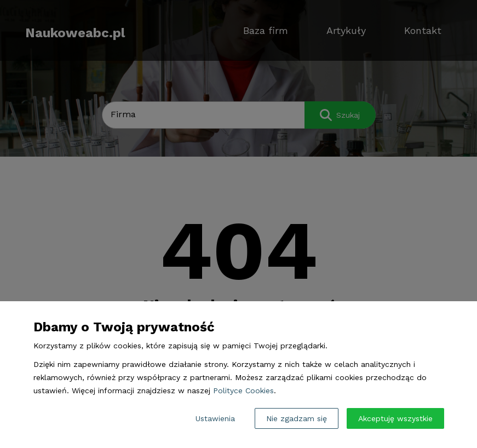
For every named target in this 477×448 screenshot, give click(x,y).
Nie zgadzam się (297, 418)
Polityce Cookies (243, 390)
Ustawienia (215, 418)
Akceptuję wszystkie (395, 418)
